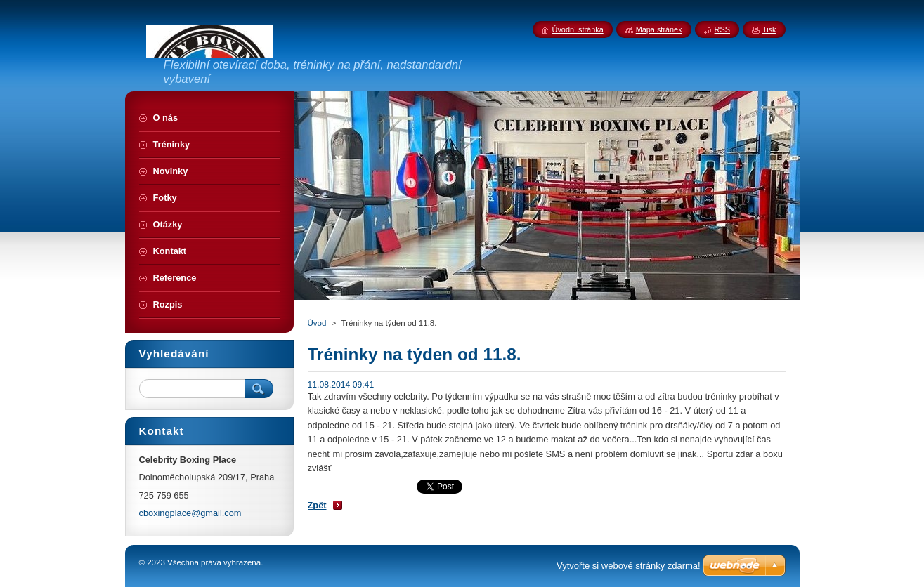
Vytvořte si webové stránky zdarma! (629, 566)
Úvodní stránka (578, 29)
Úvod (317, 323)
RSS (722, 29)
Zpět (317, 505)
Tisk (769, 29)
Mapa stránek (659, 29)
